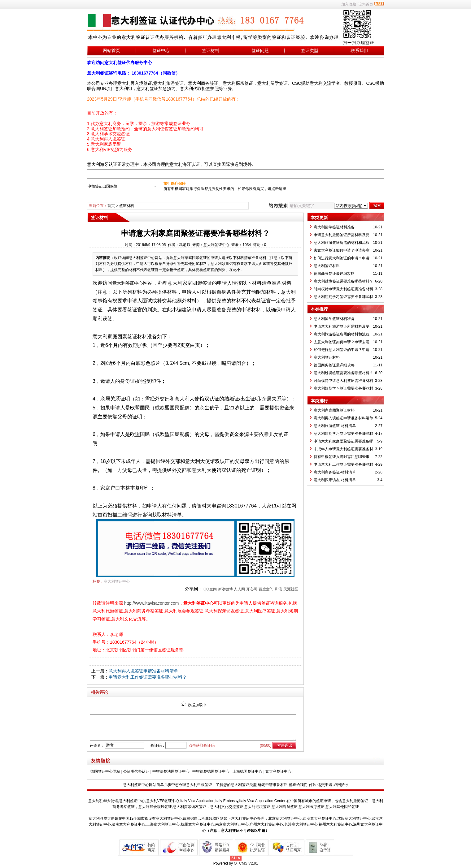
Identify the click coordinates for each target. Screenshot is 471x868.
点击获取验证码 (202, 745)
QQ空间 (210, 589)
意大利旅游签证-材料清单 (335, 426)
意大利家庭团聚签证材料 (334, 410)
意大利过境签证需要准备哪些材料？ (343, 281)
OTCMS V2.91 (246, 863)
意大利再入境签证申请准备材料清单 (143, 671)
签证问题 (260, 50)
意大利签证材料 (327, 266)
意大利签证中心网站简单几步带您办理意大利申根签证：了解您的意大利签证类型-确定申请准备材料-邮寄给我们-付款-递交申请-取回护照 (236, 785)
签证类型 (310, 50)
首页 (111, 206)
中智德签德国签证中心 (211, 771)
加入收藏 (349, 4)
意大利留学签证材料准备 (334, 227)
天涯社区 (291, 589)
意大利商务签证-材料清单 (335, 472)
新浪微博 (225, 589)
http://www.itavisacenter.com (152, 603)
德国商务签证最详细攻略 (334, 274)
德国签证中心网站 (105, 771)
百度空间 (266, 589)
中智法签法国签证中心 (171, 771)
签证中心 (161, 50)
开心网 (252, 589)
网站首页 (111, 50)
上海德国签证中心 (247, 771)
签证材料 (211, 50)
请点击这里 (277, 189)
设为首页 (366, 4)
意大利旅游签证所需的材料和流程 (342, 243)
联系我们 (359, 50)
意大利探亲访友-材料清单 (335, 480)
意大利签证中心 (117, 581)
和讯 (278, 589)
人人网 (239, 589)
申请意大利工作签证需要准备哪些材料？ (148, 677)
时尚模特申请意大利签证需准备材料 (343, 289)
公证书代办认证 (136, 771)
